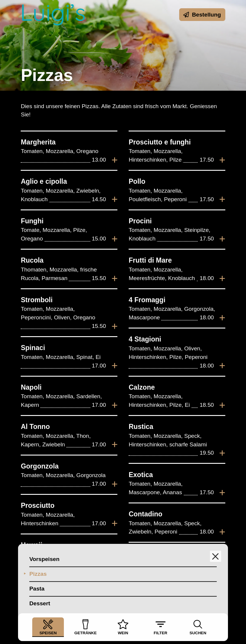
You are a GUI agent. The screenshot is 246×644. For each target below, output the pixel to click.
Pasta (37, 589)
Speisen (48, 627)
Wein (123, 627)
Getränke (86, 627)
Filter (161, 627)
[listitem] (69, 151)
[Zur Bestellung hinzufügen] (114, 160)
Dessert (40, 604)
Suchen (198, 627)
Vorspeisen (44, 560)
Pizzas (38, 574)
